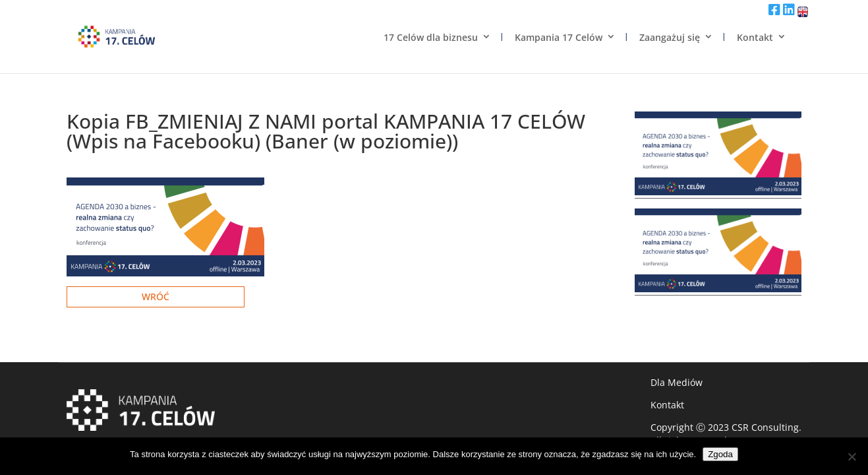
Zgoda (720, 454)
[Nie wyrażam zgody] (852, 457)
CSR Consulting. (767, 427)
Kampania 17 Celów (559, 37)
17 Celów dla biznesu (431, 37)
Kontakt (755, 37)
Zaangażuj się (670, 37)
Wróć (156, 297)
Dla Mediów (677, 382)
